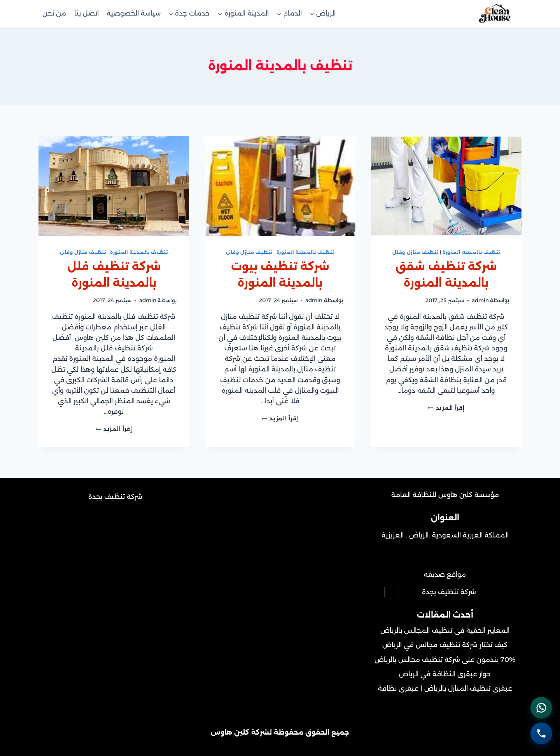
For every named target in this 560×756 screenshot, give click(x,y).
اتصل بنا (87, 13)
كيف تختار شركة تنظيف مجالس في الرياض (445, 645)
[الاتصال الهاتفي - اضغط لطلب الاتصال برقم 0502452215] (541, 733)
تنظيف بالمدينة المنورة (471, 252)
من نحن (54, 13)
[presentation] (446, 186)
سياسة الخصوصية (134, 13)
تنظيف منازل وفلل (416, 252)
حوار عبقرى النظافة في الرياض (445, 674)
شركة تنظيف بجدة (449, 592)
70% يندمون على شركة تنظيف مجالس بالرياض (445, 660)
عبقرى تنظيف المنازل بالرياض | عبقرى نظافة (445, 688)
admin (480, 300)
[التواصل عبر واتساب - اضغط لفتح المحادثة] (541, 705)
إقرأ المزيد (446, 408)
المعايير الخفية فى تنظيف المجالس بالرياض (445, 630)
